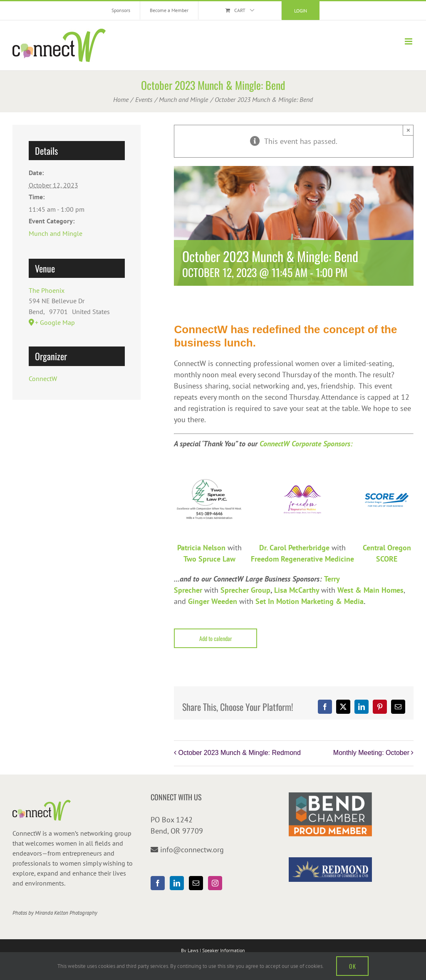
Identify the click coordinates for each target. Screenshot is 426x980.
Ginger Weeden (213, 601)
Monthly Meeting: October (371, 753)
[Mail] (196, 883)
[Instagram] (215, 883)
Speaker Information (224, 950)
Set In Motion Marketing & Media (310, 601)
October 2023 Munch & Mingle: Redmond (239, 753)
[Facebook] (158, 883)
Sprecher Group (245, 590)
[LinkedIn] (177, 883)
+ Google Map (55, 322)
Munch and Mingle (56, 233)
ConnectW (43, 379)
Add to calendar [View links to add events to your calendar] (216, 638)
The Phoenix (47, 290)
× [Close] (408, 130)
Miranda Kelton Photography (66, 913)
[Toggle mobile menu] (409, 41)
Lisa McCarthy (297, 590)
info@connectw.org (192, 850)
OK (352, 966)
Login (301, 11)
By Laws (190, 950)
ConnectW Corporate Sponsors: (306, 444)
